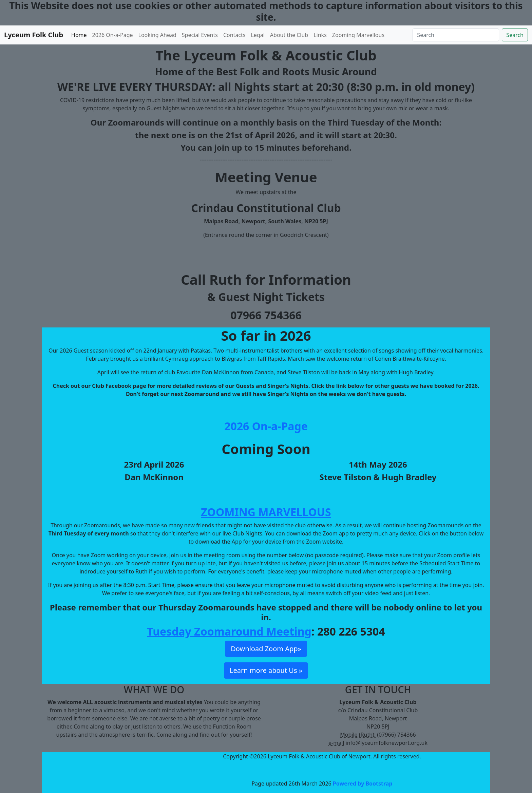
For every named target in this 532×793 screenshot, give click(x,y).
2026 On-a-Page (113, 35)
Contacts (234, 35)
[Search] (456, 35)
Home (79, 35)
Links (320, 35)
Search (515, 35)
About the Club (289, 35)
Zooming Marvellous (358, 35)
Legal (258, 35)
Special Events (200, 35)
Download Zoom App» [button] (266, 649)
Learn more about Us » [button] (266, 670)
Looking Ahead (157, 35)
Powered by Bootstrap (363, 783)
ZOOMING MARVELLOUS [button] (266, 512)
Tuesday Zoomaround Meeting (229, 631)
